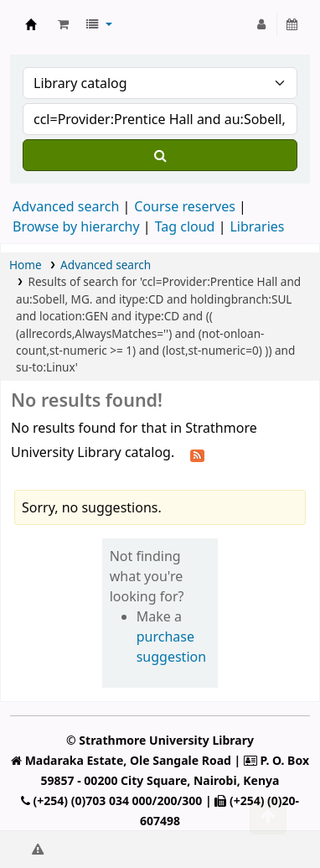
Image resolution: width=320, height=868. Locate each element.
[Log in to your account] (262, 24)
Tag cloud (185, 226)
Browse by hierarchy (76, 226)
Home (26, 265)
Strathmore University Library (31, 24)
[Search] (160, 155)
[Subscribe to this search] (197, 454)
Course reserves (185, 206)
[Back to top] (268, 816)
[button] (63, 24)
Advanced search (66, 206)
